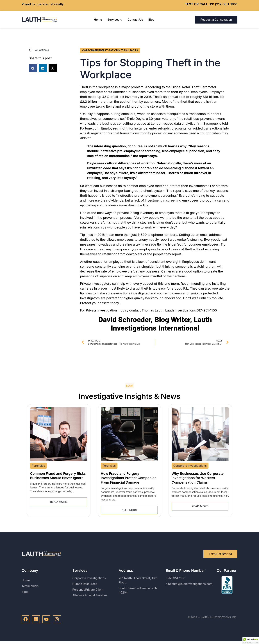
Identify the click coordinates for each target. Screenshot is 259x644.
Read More (58, 502)
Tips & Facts (129, 50)
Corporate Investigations (101, 50)
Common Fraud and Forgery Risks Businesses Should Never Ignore (58, 476)
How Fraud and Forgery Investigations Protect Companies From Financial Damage (129, 478)
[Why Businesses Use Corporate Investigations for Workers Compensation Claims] (200, 434)
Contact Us (135, 20)
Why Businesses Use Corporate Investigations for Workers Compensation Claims (198, 478)
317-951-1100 (207, 310)
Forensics (38, 466)
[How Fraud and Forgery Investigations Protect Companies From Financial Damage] (129, 434)
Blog (151, 20)
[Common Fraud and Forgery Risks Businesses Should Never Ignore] (59, 434)
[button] (33, 68)
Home (98, 20)
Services (115, 20)
